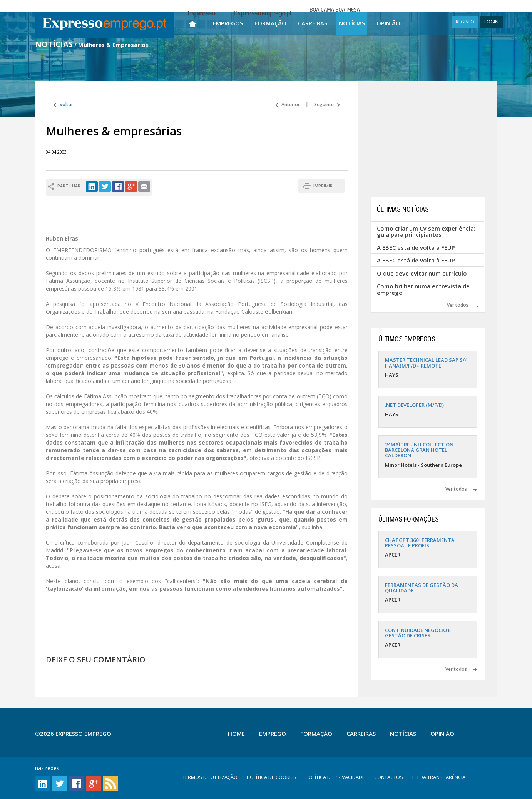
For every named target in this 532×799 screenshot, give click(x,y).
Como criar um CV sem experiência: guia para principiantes (426, 232)
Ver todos (463, 305)
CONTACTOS (389, 777)
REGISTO (465, 22)
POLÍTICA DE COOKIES (272, 777)
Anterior (288, 104)
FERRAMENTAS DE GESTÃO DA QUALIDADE (422, 588)
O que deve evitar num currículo (422, 273)
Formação (270, 23)
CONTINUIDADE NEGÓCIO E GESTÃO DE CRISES (418, 633)
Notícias (352, 23)
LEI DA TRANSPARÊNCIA (439, 777)
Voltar (63, 104)
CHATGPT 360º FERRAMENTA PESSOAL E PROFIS (420, 543)
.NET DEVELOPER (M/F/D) (414, 405)
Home (236, 734)
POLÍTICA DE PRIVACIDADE (335, 777)
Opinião (388, 23)
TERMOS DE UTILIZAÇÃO (210, 777)
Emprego (273, 734)
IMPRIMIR (323, 186)
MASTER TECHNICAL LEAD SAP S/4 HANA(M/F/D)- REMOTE (426, 363)
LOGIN (491, 22)
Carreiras (313, 23)
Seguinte (327, 104)
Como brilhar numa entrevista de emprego (423, 289)
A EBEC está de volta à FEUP (416, 247)
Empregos (228, 23)
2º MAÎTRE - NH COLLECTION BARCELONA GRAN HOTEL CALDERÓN (419, 450)
